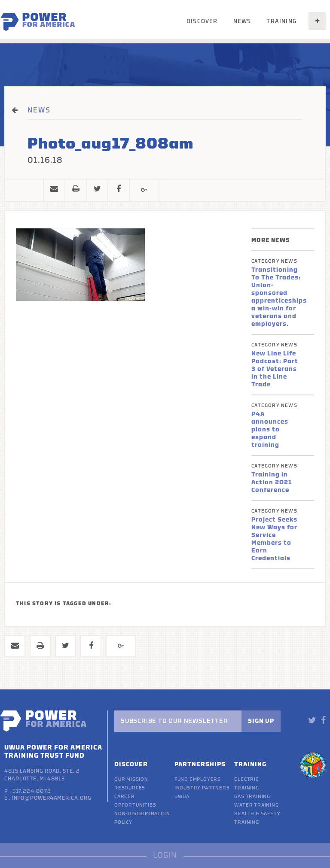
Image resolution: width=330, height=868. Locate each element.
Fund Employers (198, 779)
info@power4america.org (52, 798)
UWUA (182, 797)
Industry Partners (202, 788)
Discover (202, 21)
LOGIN (165, 855)
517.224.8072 (32, 791)
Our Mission (131, 779)
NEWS (39, 110)
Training (281, 21)
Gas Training (252, 797)
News (242, 21)
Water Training (256, 805)
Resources (130, 788)
